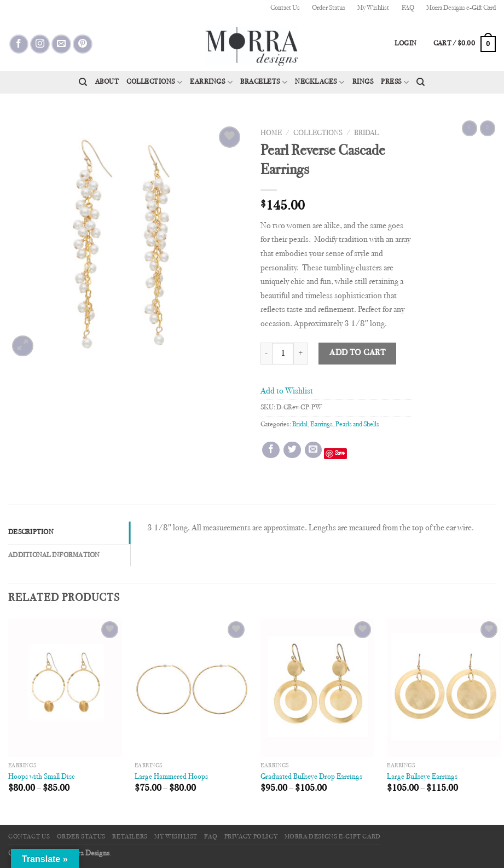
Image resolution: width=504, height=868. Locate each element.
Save (340, 453)
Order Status (329, 8)
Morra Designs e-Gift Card (461, 8)
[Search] (83, 82)
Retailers (130, 837)
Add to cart (357, 353)
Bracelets (264, 82)
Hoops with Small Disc (42, 777)
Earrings (211, 82)
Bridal (366, 134)
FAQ (408, 8)
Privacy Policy (251, 837)
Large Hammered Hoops (171, 777)
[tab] (69, 533)
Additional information (54, 555)
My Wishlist (373, 8)
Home (271, 134)
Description (31, 533)
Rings (363, 82)
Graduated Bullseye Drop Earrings (311, 777)
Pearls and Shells (357, 425)
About (107, 82)
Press (395, 82)
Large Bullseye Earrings (422, 777)
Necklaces (320, 82)
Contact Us (285, 8)
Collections (154, 82)
